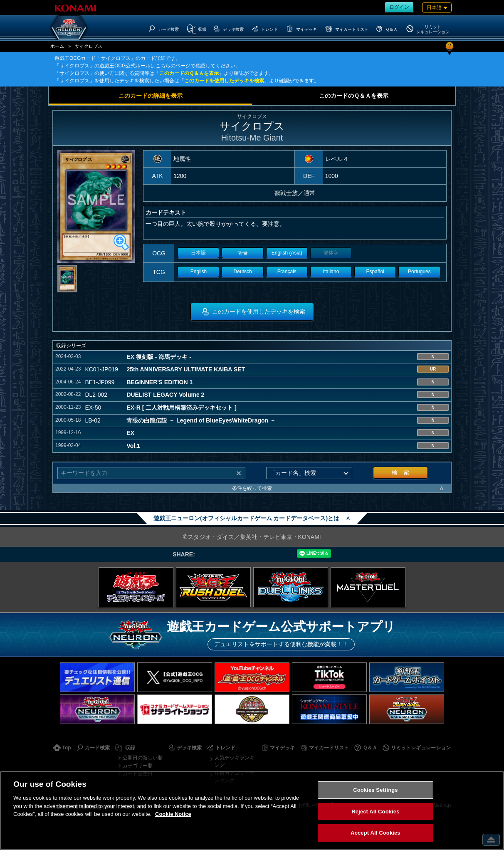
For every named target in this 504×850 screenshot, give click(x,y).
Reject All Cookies (375, 812)
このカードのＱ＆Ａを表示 (189, 73)
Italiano (331, 272)
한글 (243, 253)
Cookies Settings (376, 790)
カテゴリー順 (138, 766)
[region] (252, 810)
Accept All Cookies (376, 833)
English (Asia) (287, 253)
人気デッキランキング (235, 761)
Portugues (419, 272)
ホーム (57, 46)
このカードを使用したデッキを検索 (224, 81)
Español (375, 272)
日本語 (198, 253)
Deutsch (243, 272)
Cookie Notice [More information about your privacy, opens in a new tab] (173, 814)
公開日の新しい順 (143, 758)
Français (287, 272)
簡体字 (331, 253)
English (199, 272)
